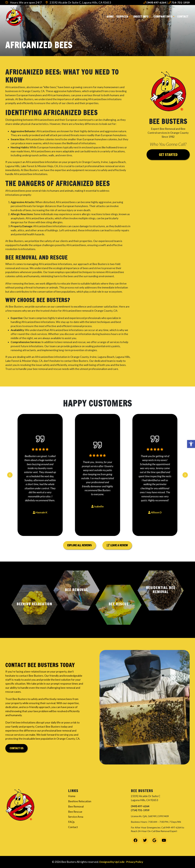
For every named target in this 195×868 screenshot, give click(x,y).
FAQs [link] (71, 822)
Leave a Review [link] (117, 545)
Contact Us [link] (17, 748)
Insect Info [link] (141, 16)
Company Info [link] (163, 16)
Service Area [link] (76, 817)
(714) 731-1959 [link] (140, 810)
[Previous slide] (10, 475)
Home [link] (110, 16)
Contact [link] (183, 16)
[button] (34, 605)
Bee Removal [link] (76, 806)
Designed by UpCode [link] (112, 862)
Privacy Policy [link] (135, 862)
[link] (191, 444)
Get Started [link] (168, 155)
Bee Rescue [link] (75, 812)
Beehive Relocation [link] (80, 801)
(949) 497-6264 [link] (155, 3)
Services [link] (122, 16)
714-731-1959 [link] (179, 3)
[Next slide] (185, 475)
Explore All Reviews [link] (79, 545)
